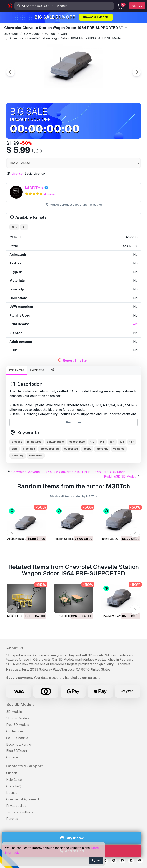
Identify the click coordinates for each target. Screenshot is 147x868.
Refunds (12, 819)
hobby (87, 449)
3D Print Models (18, 718)
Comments (37, 370)
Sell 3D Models (17, 738)
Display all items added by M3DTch (73, 496)
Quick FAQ (14, 786)
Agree (96, 860)
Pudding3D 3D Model (120, 476)
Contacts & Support (24, 766)
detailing (18, 456)
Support (12, 773)
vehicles (119, 449)
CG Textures (15, 731)
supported (71, 449)
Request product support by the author (73, 205)
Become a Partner (19, 744)
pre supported (50, 449)
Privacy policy (16, 806)
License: (18, 174)
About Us (15, 648)
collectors (36, 456)
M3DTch (34, 188)
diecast (17, 442)
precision (29, 449)
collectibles (77, 442)
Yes (135, 324)
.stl (14, 227)
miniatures (34, 442)
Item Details (17, 370)
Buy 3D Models (20, 704)
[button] (135, 533)
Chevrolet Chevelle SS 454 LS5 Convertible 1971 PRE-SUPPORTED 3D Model (69, 472)
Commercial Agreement (23, 799)
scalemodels (55, 442)
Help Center (15, 780)
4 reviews (50, 194)
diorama (102, 449)
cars (15, 449)
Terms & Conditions (20, 812)
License (12, 793)
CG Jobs (12, 757)
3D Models (14, 712)
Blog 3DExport (17, 751)
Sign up (137, 6)
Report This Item (76, 360)
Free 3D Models (18, 725)
